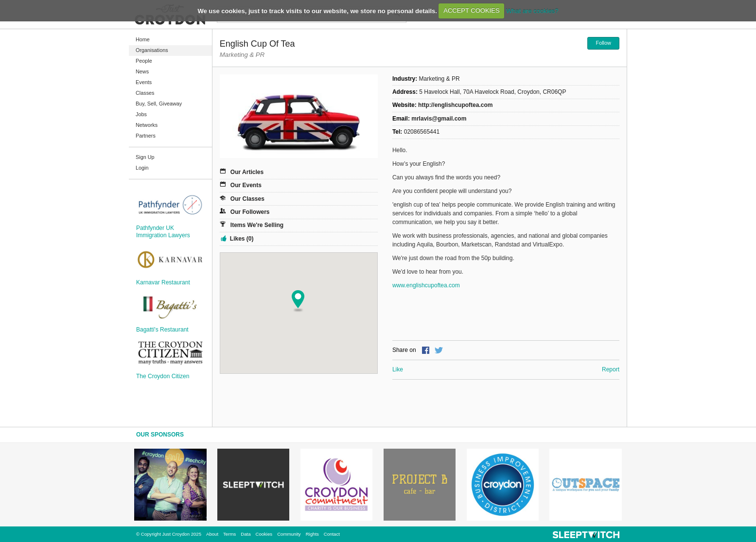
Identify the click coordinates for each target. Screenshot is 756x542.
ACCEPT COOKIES (471, 10)
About (212, 534)
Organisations (152, 50)
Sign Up (145, 157)
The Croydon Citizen (163, 376)
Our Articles (247, 172)
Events (144, 82)
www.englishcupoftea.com (426, 285)
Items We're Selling (257, 225)
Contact (332, 534)
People (144, 61)
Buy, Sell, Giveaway (159, 104)
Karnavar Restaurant (163, 282)
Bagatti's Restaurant (162, 330)
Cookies (264, 534)
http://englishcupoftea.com (455, 105)
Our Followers (250, 212)
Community (289, 534)
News (142, 71)
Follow (604, 43)
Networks (147, 125)
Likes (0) (242, 239)
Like (398, 369)
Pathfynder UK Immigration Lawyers (163, 231)
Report (611, 369)
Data (246, 534)
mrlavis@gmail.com (439, 119)
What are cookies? (532, 10)
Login (142, 168)
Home (143, 39)
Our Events (246, 185)
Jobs (141, 114)
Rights (312, 534)
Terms (229, 534)
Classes (145, 93)
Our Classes (247, 199)
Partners (146, 136)
